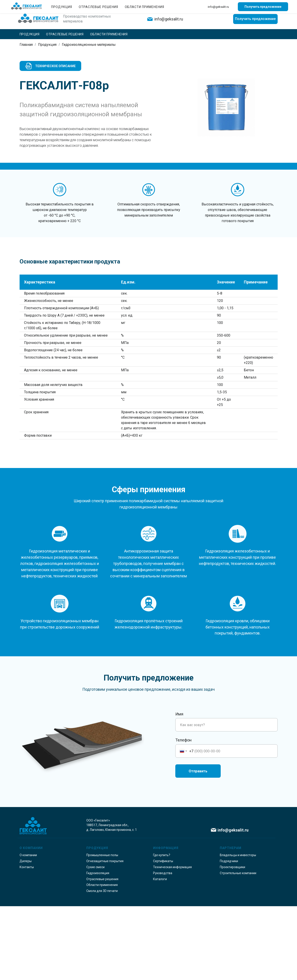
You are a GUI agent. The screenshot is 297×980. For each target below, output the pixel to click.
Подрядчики (229, 935)
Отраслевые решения (65, 34)
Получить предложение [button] (255, 19)
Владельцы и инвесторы (238, 929)
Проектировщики (232, 941)
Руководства (163, 947)
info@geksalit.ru (169, 19)
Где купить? (269, 5)
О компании (201, 5)
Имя (179, 788)
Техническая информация (172, 941)
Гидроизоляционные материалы (89, 45)
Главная (26, 45)
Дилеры (26, 935)
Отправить (198, 845)
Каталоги (160, 953)
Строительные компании (238, 947)
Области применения (109, 34)
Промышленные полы (102, 929)
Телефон (183, 814)
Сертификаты (163, 935)
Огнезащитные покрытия (105, 935)
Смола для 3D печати (102, 965)
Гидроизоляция (98, 947)
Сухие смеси (95, 941)
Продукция (30, 34)
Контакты (247, 5)
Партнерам (225, 5)
